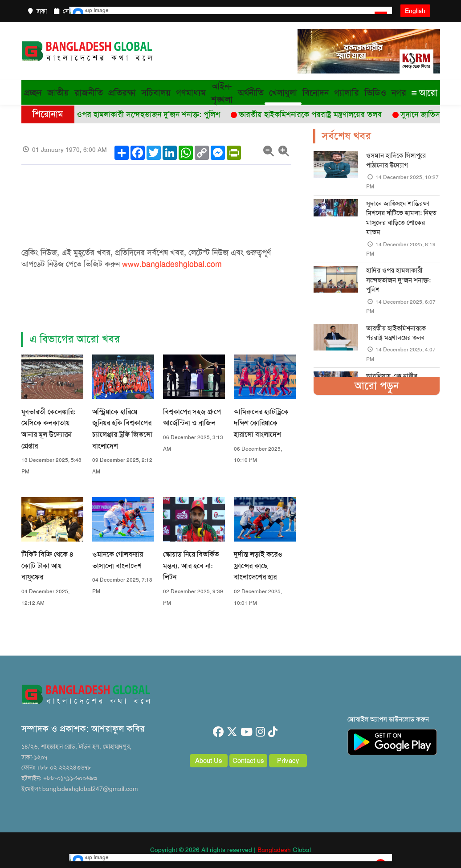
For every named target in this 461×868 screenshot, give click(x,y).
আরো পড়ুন (377, 386)
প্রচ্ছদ (33, 93)
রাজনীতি (89, 93)
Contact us (248, 761)
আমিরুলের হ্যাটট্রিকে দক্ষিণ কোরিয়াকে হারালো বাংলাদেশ (261, 423)
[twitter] (232, 732)
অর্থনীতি (251, 93)
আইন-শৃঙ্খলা (222, 92)
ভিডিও (375, 93)
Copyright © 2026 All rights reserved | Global (230, 850)
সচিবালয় (156, 93)
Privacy (288, 761)
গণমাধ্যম (191, 93)
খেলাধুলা (283, 93)
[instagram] (260, 732)
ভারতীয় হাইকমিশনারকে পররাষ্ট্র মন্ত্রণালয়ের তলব (396, 333)
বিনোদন (316, 93)
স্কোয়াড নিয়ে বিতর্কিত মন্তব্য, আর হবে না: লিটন (191, 566)
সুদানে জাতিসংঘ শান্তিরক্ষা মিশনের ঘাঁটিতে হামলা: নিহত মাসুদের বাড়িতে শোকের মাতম (401, 218)
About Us (209, 761)
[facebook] (218, 732)
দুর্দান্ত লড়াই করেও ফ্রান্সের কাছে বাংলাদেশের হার (258, 566)
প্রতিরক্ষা (122, 93)
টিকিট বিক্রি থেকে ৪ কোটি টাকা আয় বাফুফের (47, 566)
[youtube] (247, 732)
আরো (424, 93)
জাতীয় (58, 93)
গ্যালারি (347, 93)
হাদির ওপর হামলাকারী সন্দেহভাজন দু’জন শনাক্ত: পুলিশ (398, 280)
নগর (399, 93)
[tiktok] (273, 732)
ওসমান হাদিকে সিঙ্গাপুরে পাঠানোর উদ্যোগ (396, 160)
